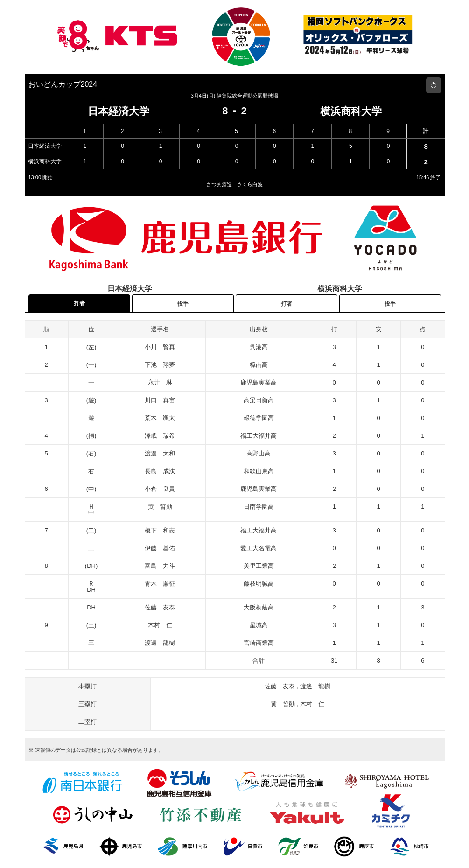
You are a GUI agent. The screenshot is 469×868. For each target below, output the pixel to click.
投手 (183, 304)
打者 (79, 303)
